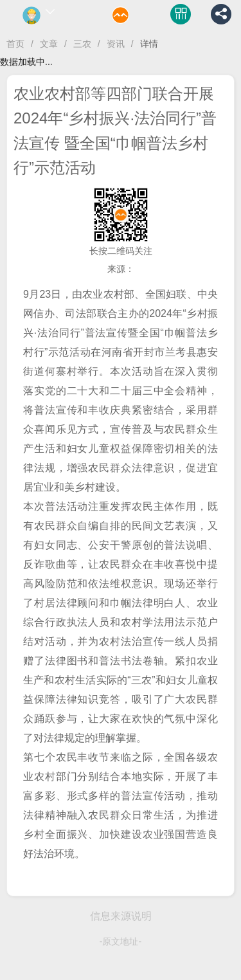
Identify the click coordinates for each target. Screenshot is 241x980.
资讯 (116, 44)
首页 (15, 44)
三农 (82, 44)
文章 (49, 44)
